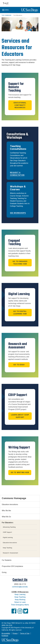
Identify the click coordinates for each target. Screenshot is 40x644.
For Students (7, 560)
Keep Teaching (7, 548)
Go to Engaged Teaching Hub (20, 263)
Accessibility (6, 633)
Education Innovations (10, 543)
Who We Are (6, 511)
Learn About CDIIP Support (20, 416)
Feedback (5, 636)
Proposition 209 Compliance (12, 566)
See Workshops (18, 213)
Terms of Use (25, 633)
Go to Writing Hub (20, 472)
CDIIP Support (7, 532)
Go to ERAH (19, 365)
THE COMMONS (6, 15)
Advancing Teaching (9, 527)
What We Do (6, 517)
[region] (20, 24)
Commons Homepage (14, 498)
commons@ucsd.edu (20, 587)
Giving (4, 572)
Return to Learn (20, 602)
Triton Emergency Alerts (20, 605)
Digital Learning (8, 537)
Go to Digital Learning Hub (20, 313)
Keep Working (20, 600)
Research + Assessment (10, 553)
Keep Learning (20, 594)
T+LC (6, 3)
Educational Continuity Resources (20, 105)
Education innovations (10, 504)
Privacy (15, 633)
